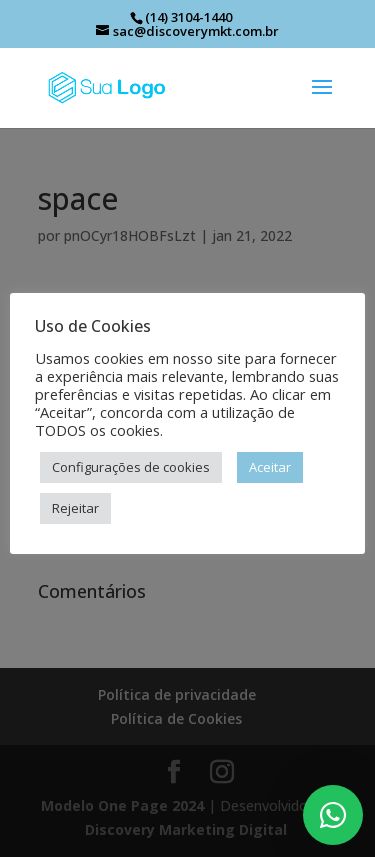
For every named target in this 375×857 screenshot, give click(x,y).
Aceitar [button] (270, 467)
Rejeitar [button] (75, 508)
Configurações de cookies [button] (131, 467)
